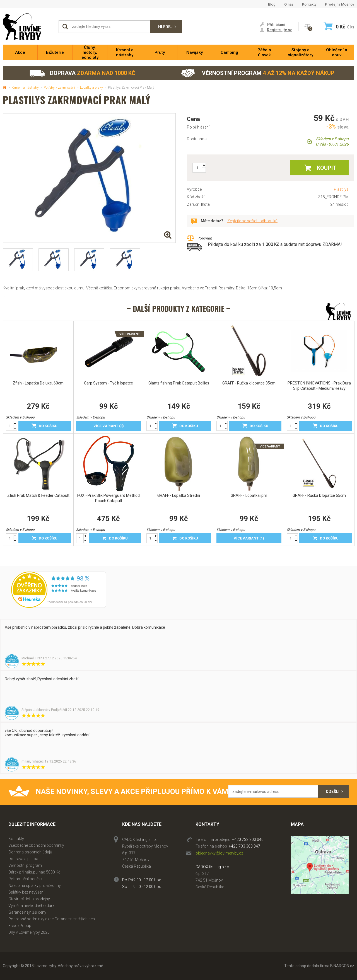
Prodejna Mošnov (340, 4)
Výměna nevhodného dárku (32, 906)
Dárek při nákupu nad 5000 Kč (34, 872)
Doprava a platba (23, 859)
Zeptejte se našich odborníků (252, 221)
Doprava (82, 73)
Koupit (327, 168)
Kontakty (309, 4)
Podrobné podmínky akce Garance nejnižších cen (52, 919)
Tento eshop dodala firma (307, 966)
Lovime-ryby (28, 27)
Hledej (165, 27)
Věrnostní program (258, 73)
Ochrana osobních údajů (30, 852)
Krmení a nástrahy (25, 88)
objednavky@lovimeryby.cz (219, 853)
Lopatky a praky (91, 88)
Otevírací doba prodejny (29, 899)
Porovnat (205, 238)
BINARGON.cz (342, 966)
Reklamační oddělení (26, 879)
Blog (272, 4)
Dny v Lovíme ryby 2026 (29, 932)
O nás (289, 4)
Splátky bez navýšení (26, 892)
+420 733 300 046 (248, 839)
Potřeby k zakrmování (59, 88)
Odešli (333, 792)
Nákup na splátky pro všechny (35, 885)
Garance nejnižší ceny (27, 912)
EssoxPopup (20, 926)
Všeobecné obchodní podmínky (36, 845)
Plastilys (341, 189)
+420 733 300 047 (244, 846)
